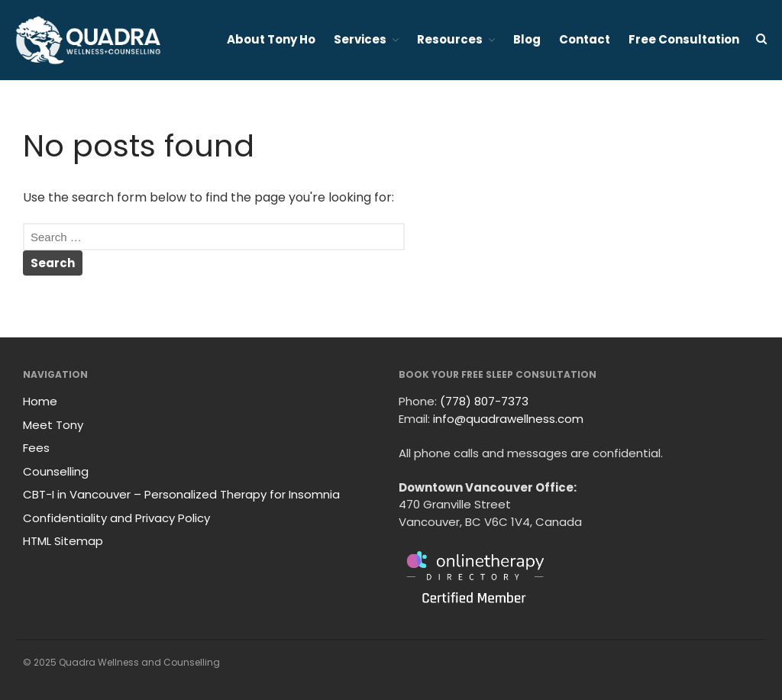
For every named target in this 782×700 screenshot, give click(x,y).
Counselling (56, 471)
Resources (450, 39)
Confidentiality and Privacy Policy (116, 518)
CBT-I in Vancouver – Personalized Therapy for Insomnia (181, 494)
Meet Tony (53, 425)
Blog (527, 39)
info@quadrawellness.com (508, 419)
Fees (36, 448)
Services (360, 39)
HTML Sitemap (63, 541)
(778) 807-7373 (484, 401)
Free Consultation (684, 39)
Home (40, 401)
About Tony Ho (271, 39)
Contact (585, 39)
